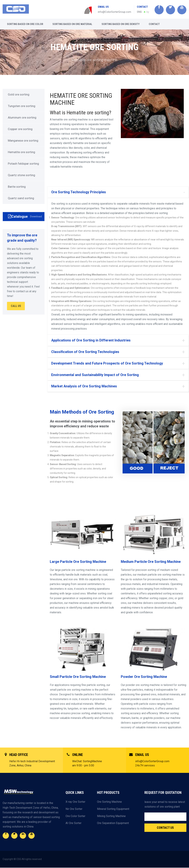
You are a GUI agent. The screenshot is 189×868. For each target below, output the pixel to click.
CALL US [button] (16, 306)
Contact (154, 24)
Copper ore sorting (20, 129)
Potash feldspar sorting (23, 164)
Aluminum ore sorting (22, 117)
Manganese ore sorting (23, 141)
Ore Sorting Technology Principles (79, 192)
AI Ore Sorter (74, 823)
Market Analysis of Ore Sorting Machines (84, 387)
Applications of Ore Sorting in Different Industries (91, 340)
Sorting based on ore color (25, 24)
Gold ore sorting (19, 94)
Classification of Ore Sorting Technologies (85, 352)
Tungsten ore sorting (22, 106)
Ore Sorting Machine (109, 802)
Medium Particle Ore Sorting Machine (151, 562)
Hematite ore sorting (22, 152)
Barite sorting (17, 187)
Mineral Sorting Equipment (113, 809)
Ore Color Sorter (75, 816)
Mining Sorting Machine (111, 816)
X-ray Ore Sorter (75, 802)
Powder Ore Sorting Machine (144, 677)
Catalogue (25, 216)
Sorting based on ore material (72, 24)
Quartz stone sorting (22, 175)
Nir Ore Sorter (74, 809)
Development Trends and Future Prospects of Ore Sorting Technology (107, 363)
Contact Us (165, 828)
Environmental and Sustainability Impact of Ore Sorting (95, 375)
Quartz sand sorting (21, 198)
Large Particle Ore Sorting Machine (78, 562)
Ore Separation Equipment (113, 823)
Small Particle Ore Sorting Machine (78, 677)
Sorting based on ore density (121, 24)
